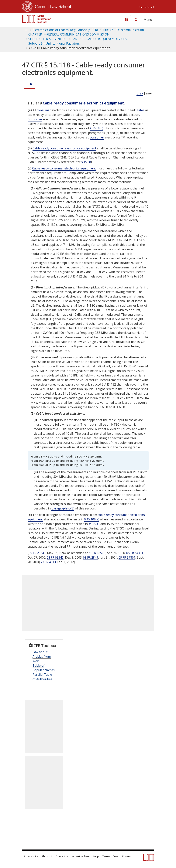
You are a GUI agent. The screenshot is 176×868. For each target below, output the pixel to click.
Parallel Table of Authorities (42, 677)
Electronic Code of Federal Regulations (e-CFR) (65, 30)
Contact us (62, 856)
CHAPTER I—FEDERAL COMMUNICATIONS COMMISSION (69, 34)
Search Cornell (147, 7)
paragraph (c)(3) (63, 508)
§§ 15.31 (94, 524)
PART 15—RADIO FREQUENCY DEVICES (99, 39)
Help (96, 856)
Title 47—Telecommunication (123, 30)
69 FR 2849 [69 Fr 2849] (91, 557)
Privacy (126, 856)
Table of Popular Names (44, 668)
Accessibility (31, 856)
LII (27, 30)
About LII (47, 856)
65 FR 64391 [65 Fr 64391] (135, 553)
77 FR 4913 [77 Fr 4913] (48, 562)
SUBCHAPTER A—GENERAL (48, 39)
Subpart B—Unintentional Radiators (54, 43)
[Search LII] (136, 20)
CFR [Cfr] (29, 84)
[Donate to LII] (126, 20)
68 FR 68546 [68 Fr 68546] (55, 557)
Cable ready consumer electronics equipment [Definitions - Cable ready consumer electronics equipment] (83, 103)
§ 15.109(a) (92, 519)
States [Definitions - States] (140, 110)
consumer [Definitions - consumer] (44, 110)
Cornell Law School (52, 6)
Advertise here (81, 856)
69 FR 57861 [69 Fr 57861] (127, 557)
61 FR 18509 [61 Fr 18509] (97, 553)
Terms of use (110, 856)
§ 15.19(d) (97, 128)
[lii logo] (37, 19)
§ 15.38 (86, 162)
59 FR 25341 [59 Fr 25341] (37, 553)
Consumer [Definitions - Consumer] (35, 119)
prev (140, 93)
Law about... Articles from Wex (42, 656)
